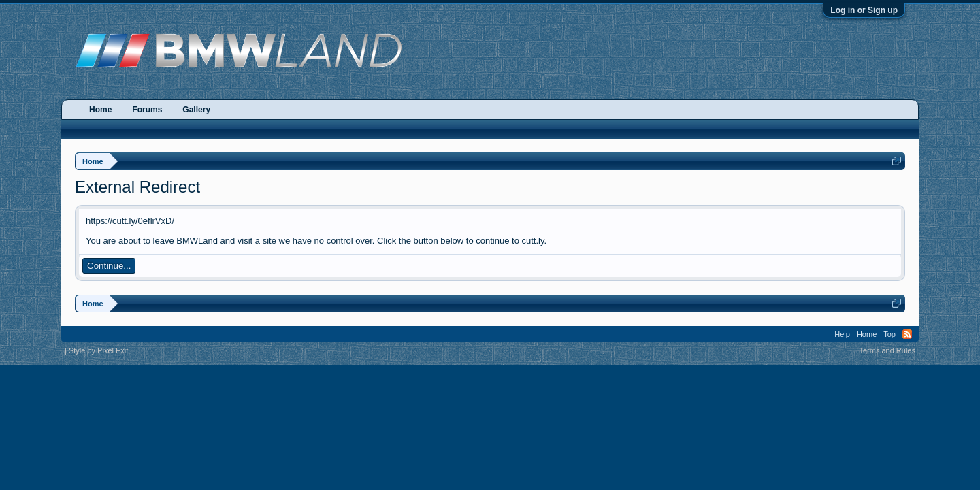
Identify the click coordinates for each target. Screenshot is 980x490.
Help (842, 334)
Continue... (109, 266)
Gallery (196, 110)
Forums (147, 110)
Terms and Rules (887, 350)
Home (100, 110)
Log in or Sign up (864, 10)
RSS (907, 334)
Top (889, 334)
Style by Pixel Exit (98, 350)
